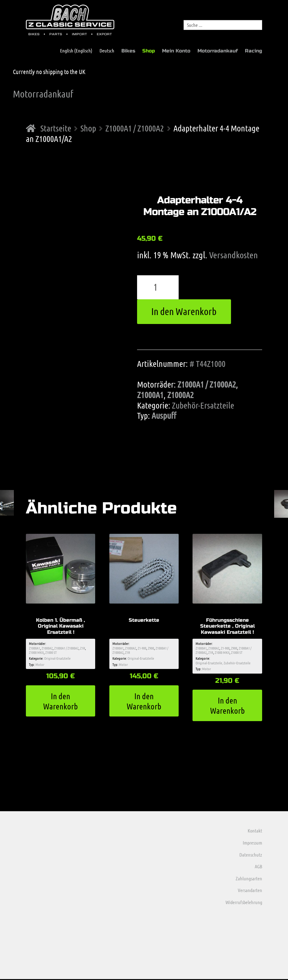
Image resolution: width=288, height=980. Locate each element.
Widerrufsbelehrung (244, 903)
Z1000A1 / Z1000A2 (135, 128)
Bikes (128, 51)
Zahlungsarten (249, 879)
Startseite (56, 128)
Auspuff (164, 415)
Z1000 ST (51, 653)
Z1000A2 (181, 395)
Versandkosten (233, 255)
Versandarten (250, 891)
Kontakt (255, 831)
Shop (149, 51)
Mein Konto (176, 51)
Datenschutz (251, 855)
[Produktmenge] (158, 287)
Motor (40, 665)
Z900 (151, 648)
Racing (254, 51)
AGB (258, 867)
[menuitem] (73, 51)
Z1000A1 (150, 395)
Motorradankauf (218, 51)
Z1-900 (142, 648)
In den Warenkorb (184, 311)
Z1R (83, 648)
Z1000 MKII (36, 653)
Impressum (252, 843)
